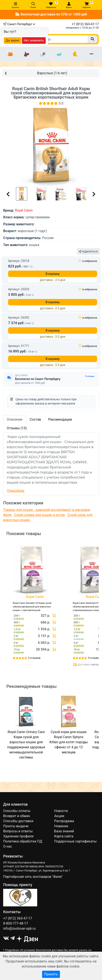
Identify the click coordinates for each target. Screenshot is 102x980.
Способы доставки (18, 821)
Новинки (61, 826)
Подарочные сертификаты (75, 841)
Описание (15, 419)
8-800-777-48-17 (16, 923)
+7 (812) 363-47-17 (85, 24)
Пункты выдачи (16, 826)
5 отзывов (34, 658)
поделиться (88, 251)
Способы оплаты (17, 811)
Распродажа (64, 821)
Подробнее (16, 491)
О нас (8, 846)
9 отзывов (94, 658)
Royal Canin (24, 210)
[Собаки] (27, 54)
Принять (51, 974)
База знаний (64, 831)
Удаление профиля (18, 836)
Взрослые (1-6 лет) (36, 73)
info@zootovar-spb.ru (19, 928)
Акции (59, 816)
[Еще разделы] (92, 54)
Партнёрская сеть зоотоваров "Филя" (33, 877)
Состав (35, 419)
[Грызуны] (43, 54)
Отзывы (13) (17, 428)
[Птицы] (75, 54)
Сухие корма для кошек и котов (40, 515)
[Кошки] (10, 54)
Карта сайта (64, 836)
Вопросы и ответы (18, 831)
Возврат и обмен (17, 816)
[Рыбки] (59, 54)
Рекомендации (60, 419)
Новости (61, 811)
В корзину (53, 274)
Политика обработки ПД (23, 841)
